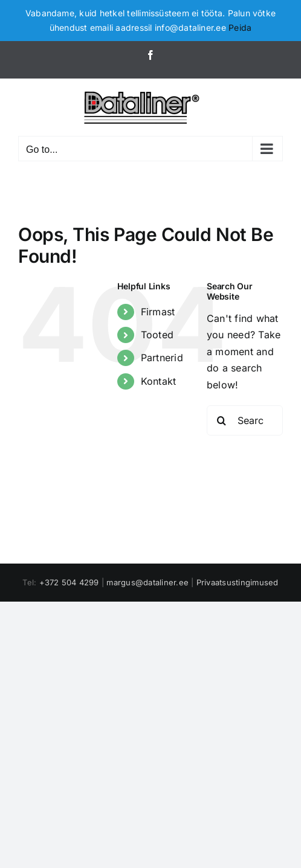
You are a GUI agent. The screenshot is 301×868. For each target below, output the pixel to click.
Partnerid (162, 358)
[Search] (222, 420)
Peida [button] (240, 27)
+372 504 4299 (69, 582)
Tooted (157, 335)
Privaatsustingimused (238, 582)
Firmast (158, 312)
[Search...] (245, 420)
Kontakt (159, 381)
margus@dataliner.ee (147, 582)
